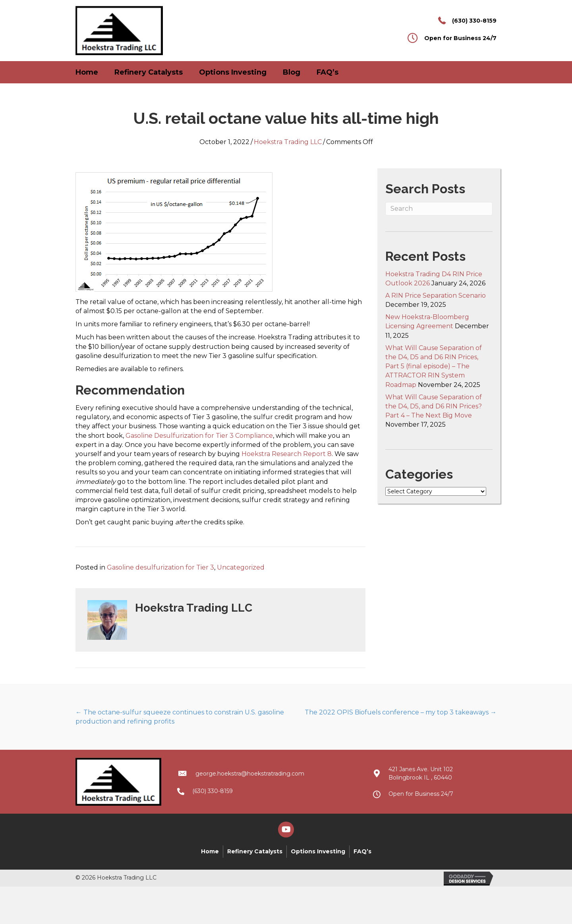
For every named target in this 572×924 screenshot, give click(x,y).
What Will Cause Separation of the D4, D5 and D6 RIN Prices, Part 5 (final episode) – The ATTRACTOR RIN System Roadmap (434, 366)
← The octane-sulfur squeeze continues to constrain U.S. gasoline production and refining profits (180, 717)
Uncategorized (241, 567)
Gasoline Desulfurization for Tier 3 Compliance (199, 436)
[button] (286, 830)
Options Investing (233, 72)
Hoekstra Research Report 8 (287, 454)
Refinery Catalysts (149, 72)
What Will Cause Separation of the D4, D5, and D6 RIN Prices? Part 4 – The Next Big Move (434, 406)
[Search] (439, 209)
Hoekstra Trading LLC (288, 142)
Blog (292, 72)
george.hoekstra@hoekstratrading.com (250, 774)
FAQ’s (328, 72)
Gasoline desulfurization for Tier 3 (160, 567)
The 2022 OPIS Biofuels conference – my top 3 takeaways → (401, 712)
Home (87, 72)
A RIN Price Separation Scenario (436, 295)
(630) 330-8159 (474, 21)
